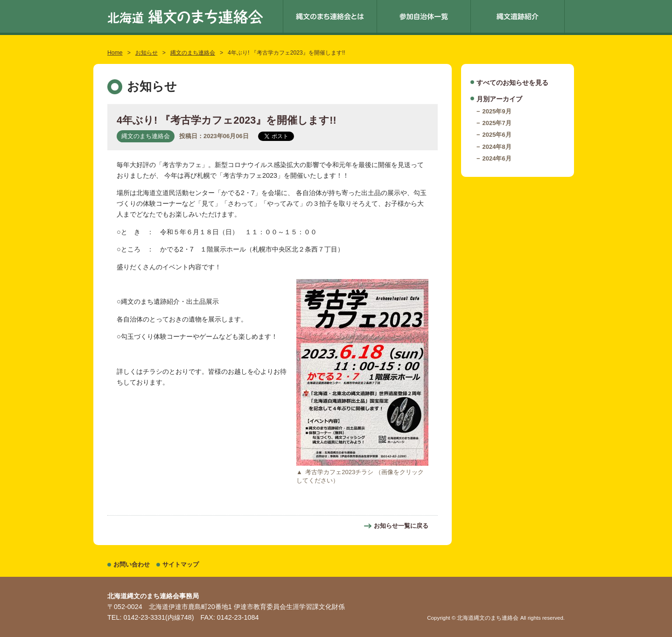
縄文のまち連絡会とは (330, 16)
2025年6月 (497, 135)
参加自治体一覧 (424, 16)
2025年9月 (497, 111)
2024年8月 (497, 147)
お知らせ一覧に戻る (401, 526)
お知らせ (147, 53)
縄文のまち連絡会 (193, 53)
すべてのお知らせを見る (512, 83)
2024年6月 (497, 158)
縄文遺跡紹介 (518, 16)
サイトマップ (181, 564)
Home (115, 53)
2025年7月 (497, 123)
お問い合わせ (132, 564)
